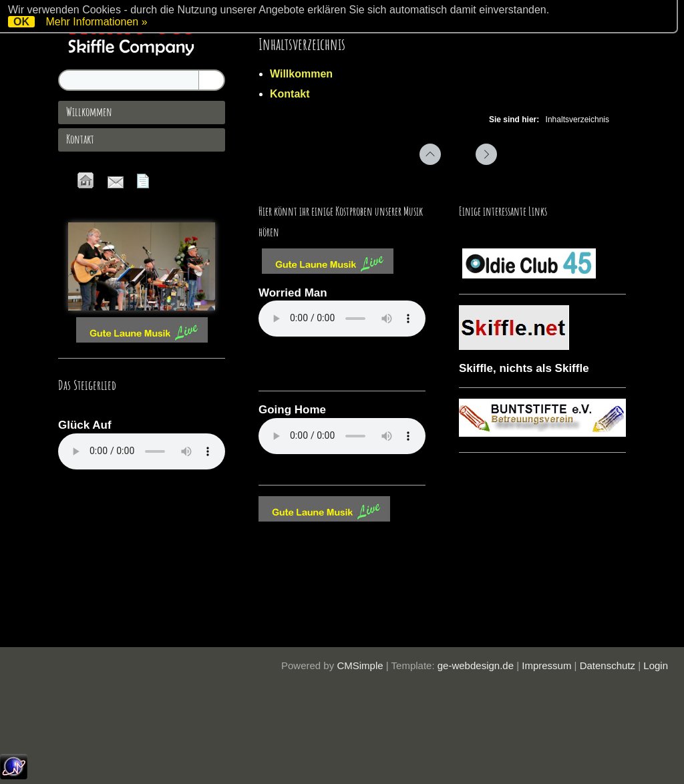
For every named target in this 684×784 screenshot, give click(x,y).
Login (656, 665)
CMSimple (360, 665)
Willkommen (301, 74)
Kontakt (290, 94)
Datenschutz (608, 665)
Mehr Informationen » (96, 22)
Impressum (546, 665)
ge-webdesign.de (476, 665)
